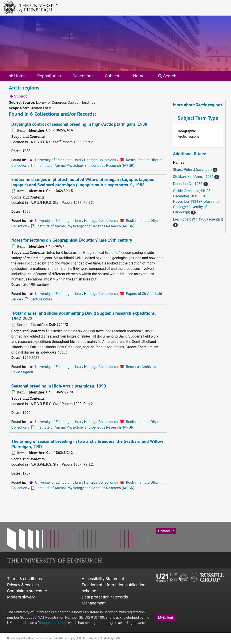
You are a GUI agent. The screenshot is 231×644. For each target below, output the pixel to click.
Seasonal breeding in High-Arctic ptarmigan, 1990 (59, 386)
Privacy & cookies (23, 585)
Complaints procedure (27, 591)
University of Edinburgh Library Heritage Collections (76, 160)
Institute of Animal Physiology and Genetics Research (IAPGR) (86, 166)
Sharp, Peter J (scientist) (193, 170)
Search (167, 76)
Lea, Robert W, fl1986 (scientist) (198, 219)
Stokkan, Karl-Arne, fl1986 (194, 177)
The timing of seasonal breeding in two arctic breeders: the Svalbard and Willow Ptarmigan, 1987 (87, 444)
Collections (83, 76)
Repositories (49, 76)
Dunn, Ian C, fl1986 (188, 184)
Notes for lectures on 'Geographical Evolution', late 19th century (72, 240)
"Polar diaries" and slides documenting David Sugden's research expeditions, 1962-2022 (84, 316)
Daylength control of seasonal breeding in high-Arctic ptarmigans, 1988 (79, 124)
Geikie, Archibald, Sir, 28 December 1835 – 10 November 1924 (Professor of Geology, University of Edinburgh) (196, 202)
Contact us (166, 531)
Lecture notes (41, 299)
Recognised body (52, 623)
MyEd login (166, 618)
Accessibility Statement (103, 579)
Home (17, 76)
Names (140, 76)
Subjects (113, 76)
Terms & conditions (25, 579)
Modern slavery (21, 597)
